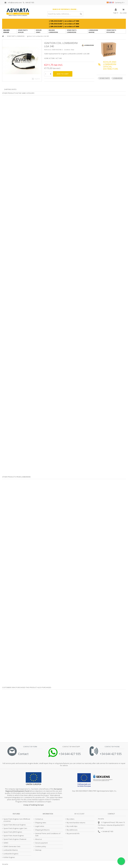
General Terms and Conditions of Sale (48, 835)
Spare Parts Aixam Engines (14, 836)
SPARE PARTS (105, 78)
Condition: (67, 50)
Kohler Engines (9, 857)
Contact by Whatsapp (71, 747)
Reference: (48, 50)
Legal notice (40, 826)
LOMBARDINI (118, 78)
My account (79, 814)
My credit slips (72, 826)
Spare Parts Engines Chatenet (15, 839)
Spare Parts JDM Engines (13, 832)
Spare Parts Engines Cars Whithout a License (17, 820)
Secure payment (41, 843)
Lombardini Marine (11, 850)
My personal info (73, 833)
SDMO (6, 843)
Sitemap (38, 850)
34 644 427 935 (108, 831)
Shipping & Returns (42, 830)
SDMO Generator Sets (12, 846)
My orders (70, 819)
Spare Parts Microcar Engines (15, 825)
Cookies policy (41, 846)
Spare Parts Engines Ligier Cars (15, 828)
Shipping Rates (10, 89)
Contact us (39, 819)
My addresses (72, 830)
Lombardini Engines (11, 854)
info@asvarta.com (13, 2)
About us (38, 839)
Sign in (116, 13)
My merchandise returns (76, 823)
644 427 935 (29, 2)
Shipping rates (41, 823)
